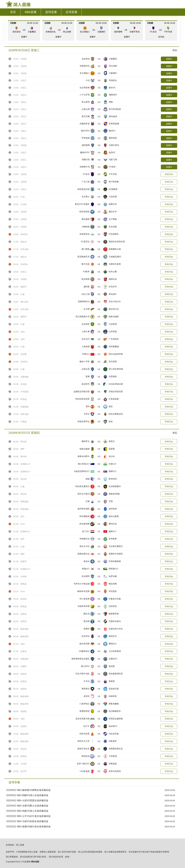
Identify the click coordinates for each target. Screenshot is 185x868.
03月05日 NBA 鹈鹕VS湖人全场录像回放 (27, 795)
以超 (23, 486)
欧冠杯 (24, 599)
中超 (23, 294)
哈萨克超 (25, 414)
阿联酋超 (25, 502)
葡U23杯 (24, 302)
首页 (13, 12)
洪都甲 (24, 666)
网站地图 (35, 862)
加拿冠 (24, 651)
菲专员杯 (25, 249)
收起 (175, 50)
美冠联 (24, 711)
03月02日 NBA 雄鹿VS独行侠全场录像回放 (28, 827)
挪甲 (23, 449)
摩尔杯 (24, 442)
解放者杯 (25, 629)
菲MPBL (24, 234)
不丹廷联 (25, 392)
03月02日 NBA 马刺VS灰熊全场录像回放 (27, 821)
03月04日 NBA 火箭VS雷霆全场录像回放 (27, 800)
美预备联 (25, 659)
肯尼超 (24, 384)
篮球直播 (51, 12)
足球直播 (71, 12)
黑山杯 (24, 479)
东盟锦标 (25, 377)
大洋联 (24, 204)
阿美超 (24, 399)
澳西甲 (24, 287)
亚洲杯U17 (25, 464)
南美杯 (24, 614)
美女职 (24, 749)
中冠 (23, 197)
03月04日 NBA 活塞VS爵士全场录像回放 (27, 806)
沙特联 (24, 576)
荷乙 (23, 516)
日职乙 (24, 80)
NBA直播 (31, 12)
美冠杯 (24, 726)
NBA (23, 644)
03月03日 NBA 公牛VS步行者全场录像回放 (28, 816)
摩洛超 (24, 584)
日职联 (24, 59)
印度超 (24, 422)
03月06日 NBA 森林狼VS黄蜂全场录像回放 (28, 790)
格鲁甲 (24, 561)
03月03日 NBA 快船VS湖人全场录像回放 (27, 811)
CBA (23, 332)
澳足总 (24, 242)
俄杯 (23, 554)
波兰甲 (24, 771)
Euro (23, 524)
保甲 (23, 539)
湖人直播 (20, 845)
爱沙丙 (24, 494)
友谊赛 (24, 354)
